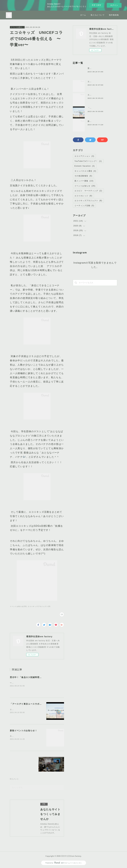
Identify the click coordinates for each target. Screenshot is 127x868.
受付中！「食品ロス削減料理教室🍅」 (29, 677)
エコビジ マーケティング (88, 191)
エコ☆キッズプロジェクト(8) (39, 606)
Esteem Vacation (85, 166)
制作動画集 (114, 15)
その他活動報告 (83, 176)
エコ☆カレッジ (83, 196)
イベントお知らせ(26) (18, 606)
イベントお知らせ (17, 27)
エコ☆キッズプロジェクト (88, 201)
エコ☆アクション (84, 156)
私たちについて (98, 15)
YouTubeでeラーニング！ (88, 161)
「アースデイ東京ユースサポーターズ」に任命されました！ (41, 704)
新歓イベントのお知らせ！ (24, 731)
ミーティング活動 (84, 206)
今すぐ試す (97, 5)
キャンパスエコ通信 (85, 171)
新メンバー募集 (84, 181)
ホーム (83, 15)
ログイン (114, 5)
